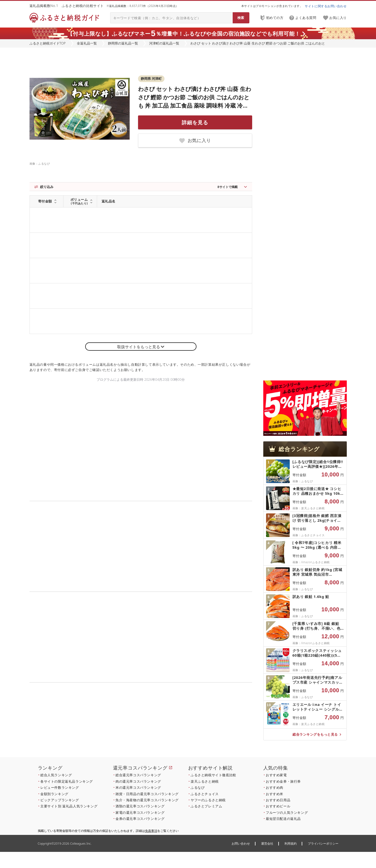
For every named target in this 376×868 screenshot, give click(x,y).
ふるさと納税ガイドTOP (48, 43)
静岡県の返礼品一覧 (123, 43)
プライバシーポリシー (323, 843)
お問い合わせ (241, 843)
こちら (176, 726)
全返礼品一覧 (87, 43)
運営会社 (267, 843)
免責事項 (151, 831)
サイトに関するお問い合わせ (326, 6)
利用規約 (291, 843)
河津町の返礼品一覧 (164, 43)
